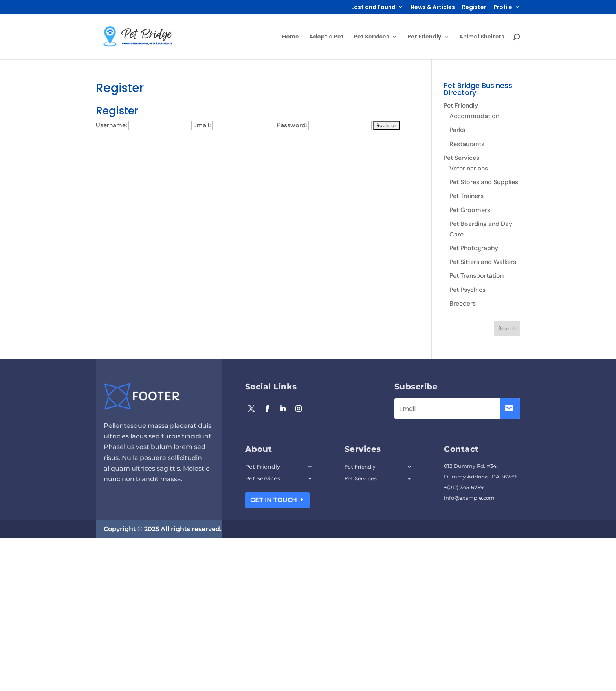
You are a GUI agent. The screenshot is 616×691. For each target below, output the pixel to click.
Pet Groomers (470, 210)
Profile (503, 8)
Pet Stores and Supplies (484, 182)
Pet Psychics (467, 290)
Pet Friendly (424, 37)
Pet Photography (474, 248)
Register (474, 8)
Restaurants (467, 144)
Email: (202, 125)
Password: (292, 125)
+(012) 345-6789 (464, 487)
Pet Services (372, 37)
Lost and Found (373, 8)
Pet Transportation (477, 276)
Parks (457, 130)
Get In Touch (274, 500)
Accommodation (474, 116)
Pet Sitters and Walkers (483, 262)
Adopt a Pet (326, 37)
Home (291, 37)
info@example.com (469, 498)
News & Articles (433, 8)
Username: (111, 125)
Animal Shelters (482, 37)
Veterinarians (469, 168)
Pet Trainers (467, 196)
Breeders (463, 303)
